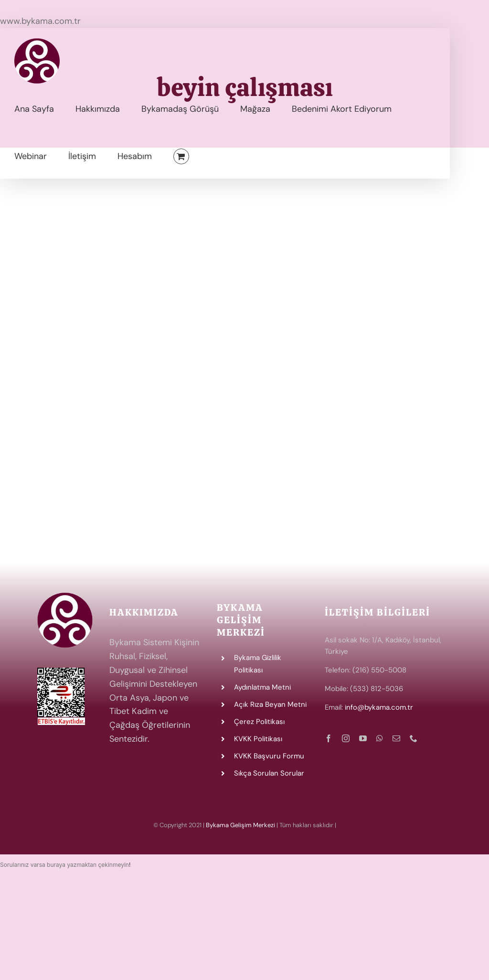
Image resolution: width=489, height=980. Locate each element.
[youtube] (363, 738)
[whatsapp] (380, 738)
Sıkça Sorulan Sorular (269, 773)
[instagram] (346, 738)
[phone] (414, 738)
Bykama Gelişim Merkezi (240, 825)
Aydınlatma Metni (262, 687)
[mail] (396, 738)
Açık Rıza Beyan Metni (270, 704)
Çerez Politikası (259, 722)
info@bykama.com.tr (379, 707)
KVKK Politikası (258, 739)
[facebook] (329, 738)
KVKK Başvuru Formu (269, 756)
